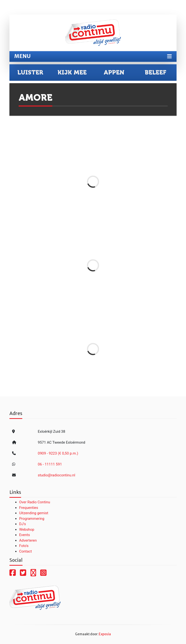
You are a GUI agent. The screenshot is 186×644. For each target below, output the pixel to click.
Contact (25, 551)
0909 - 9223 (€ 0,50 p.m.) (58, 453)
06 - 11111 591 (50, 464)
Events (24, 535)
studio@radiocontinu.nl (56, 475)
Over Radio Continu (35, 502)
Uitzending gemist (34, 513)
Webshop (27, 530)
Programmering (32, 519)
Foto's (24, 546)
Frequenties (29, 508)
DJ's (23, 524)
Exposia (105, 634)
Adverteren (28, 540)
